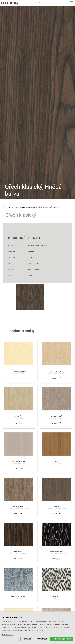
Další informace (7, 635)
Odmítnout (42, 639)
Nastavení (27, 639)
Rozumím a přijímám (62, 639)
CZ (37, 3)
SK (40, 3)
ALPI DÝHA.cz (14, 207)
